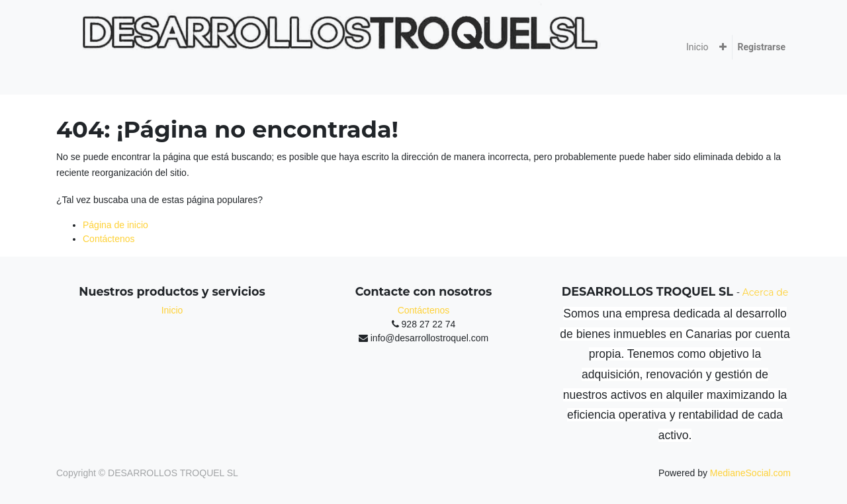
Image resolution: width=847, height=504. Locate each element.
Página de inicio (115, 225)
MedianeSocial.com (750, 473)
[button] (723, 47)
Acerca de (765, 292)
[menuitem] (697, 47)
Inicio (172, 310)
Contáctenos (109, 239)
